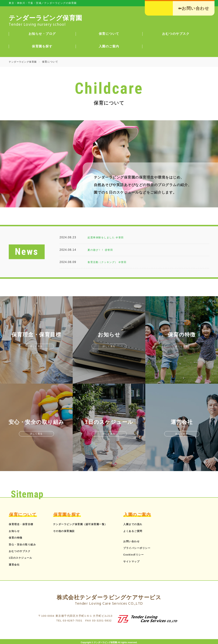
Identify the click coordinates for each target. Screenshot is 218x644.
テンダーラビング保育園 (24, 62)
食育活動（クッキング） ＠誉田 (110, 262)
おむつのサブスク (21, 551)
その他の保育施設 (68, 531)
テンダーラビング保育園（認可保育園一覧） (86, 524)
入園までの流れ (143, 524)
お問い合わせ (142, 541)
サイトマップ (142, 561)
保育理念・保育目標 (23, 524)
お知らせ (15, 531)
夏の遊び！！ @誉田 (102, 250)
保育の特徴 (16, 538)
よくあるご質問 (143, 531)
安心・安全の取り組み (24, 544)
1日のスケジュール (22, 558)
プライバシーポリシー (148, 548)
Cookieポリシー (144, 555)
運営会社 (15, 565)
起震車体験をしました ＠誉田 (108, 237)
